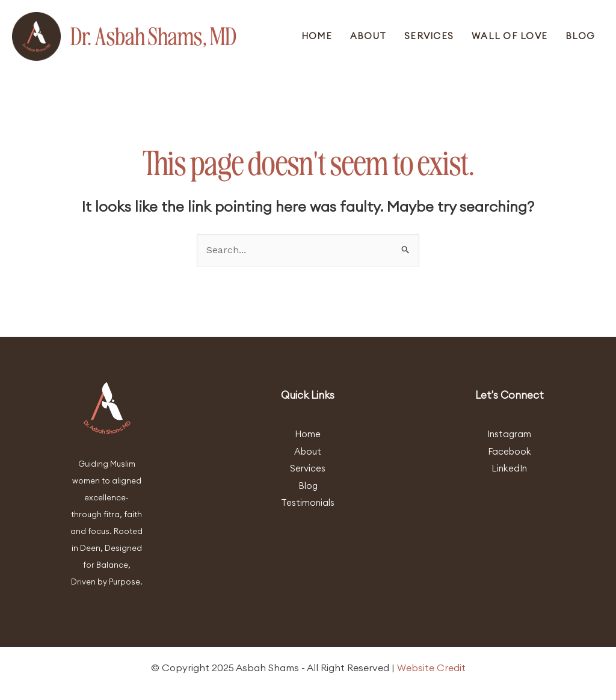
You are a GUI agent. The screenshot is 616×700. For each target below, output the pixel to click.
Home (317, 36)
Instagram (509, 434)
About (368, 36)
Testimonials (308, 502)
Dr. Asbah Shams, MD (153, 36)
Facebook (510, 451)
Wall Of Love (510, 36)
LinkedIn (509, 468)
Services (429, 36)
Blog (580, 36)
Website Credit (431, 668)
